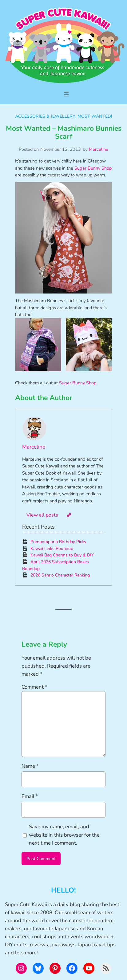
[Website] (69, 515)
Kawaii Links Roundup (52, 549)
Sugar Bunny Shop (93, 168)
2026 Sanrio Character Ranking (60, 575)
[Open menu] (66, 94)
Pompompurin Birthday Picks (58, 542)
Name (30, 766)
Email (30, 796)
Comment (34, 687)
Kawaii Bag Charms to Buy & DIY (62, 555)
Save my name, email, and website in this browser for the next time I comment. (64, 835)
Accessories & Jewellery (45, 116)
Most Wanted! (95, 116)
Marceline (99, 149)
